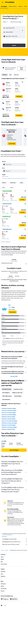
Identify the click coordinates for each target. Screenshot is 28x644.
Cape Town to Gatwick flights (9, 413)
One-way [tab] (16, 75)
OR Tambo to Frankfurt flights (9, 425)
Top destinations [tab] (6, 399)
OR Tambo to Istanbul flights (8, 429)
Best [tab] (10, 75)
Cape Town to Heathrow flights (9, 411)
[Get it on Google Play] (5, 599)
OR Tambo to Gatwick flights (8, 417)
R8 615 (14, 18)
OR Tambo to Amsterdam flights (9, 427)
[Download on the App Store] (14, 599)
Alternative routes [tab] (7, 389)
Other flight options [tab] (7, 396)
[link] (12, 144)
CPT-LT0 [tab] (11, 276)
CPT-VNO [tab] (14, 260)
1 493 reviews (12, 310)
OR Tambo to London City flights (9, 423)
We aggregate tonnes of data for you (15, 542)
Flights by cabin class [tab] (17, 393)
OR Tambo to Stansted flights (9, 419)
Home (2, 550)
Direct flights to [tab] (6, 393)
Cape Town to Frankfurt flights (9, 415)
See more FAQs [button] (14, 376)
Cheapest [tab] (5, 75)
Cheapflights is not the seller (15, 539)
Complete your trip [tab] (18, 389)
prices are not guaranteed (7, 535)
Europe (7, 550)
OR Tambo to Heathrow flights (9, 408)
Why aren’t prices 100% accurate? (15, 544)
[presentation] (18, 18)
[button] (3, 2)
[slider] (26, 178)
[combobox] (6, 22)
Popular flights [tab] (18, 396)
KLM (9, 305)
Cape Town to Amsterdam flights (9, 421)
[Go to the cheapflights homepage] (11, 2)
